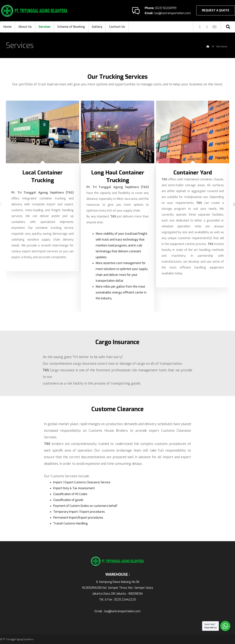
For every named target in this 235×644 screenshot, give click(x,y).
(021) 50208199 (165, 8)
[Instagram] (200, 27)
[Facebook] (207, 27)
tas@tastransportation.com (172, 13)
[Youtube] (214, 27)
